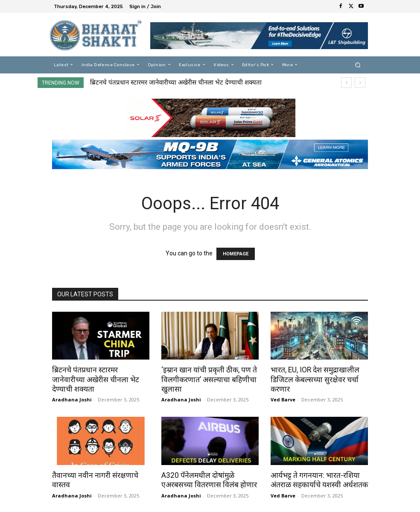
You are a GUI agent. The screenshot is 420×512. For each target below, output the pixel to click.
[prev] (346, 83)
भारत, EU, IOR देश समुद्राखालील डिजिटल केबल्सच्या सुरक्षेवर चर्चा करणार (314, 379)
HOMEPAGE (236, 254)
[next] (360, 83)
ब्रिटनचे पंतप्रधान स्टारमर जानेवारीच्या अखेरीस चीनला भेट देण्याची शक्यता (176, 82)
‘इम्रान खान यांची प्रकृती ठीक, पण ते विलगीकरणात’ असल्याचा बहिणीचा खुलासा (207, 379)
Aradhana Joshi (72, 390)
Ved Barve (283, 399)
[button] (358, 65)
